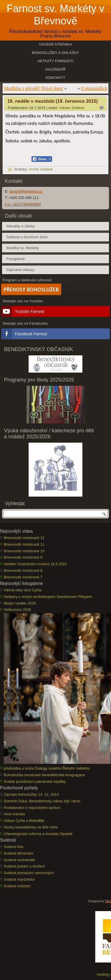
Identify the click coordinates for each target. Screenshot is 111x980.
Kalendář (55, 69)
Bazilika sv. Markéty (23, 248)
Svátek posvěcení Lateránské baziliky (35, 782)
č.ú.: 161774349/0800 (23, 204)
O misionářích (94, 88)
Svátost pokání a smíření (24, 866)
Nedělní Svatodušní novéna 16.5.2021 (35, 564)
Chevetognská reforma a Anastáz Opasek (38, 834)
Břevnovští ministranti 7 (23, 577)
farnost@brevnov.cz (26, 191)
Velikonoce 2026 (17, 610)
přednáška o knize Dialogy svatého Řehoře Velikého (47, 768)
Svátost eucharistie (19, 860)
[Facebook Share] (42, 159)
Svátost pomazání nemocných (29, 873)
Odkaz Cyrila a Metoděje (24, 821)
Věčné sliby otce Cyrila (23, 590)
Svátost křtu (14, 847)
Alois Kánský (14, 814)
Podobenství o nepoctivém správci (32, 808)
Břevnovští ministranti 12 (24, 538)
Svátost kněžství (17, 886)
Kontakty (55, 78)
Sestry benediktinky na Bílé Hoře (31, 827)
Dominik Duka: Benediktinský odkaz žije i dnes (42, 801)
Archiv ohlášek (41, 169)
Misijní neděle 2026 (20, 603)
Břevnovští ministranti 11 (24, 544)
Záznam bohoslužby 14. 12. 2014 (31, 794)
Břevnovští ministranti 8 (23, 571)
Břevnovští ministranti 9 (23, 557)
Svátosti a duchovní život (27, 237)
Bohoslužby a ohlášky (56, 53)
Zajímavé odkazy (20, 270)
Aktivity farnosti (55, 61)
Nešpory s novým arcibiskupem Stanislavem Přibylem (48, 597)
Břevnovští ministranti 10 (24, 551)
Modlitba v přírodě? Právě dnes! (34, 88)
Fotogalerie (16, 259)
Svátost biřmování (19, 853)
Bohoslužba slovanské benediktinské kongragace (44, 775)
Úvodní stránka (55, 44)
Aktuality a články (21, 226)
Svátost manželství (19, 879)
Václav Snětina (72, 108)
